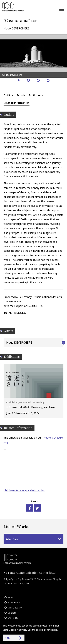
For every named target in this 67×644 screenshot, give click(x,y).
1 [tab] (19, 81)
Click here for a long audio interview (24, 490)
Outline (8, 95)
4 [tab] (48, 81)
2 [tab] (29, 81)
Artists (21, 95)
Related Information (17, 103)
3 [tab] (39, 81)
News (11, 597)
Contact (12, 613)
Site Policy (13, 618)
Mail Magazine (15, 608)
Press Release (15, 603)
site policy (41, 630)
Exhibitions (36, 95)
